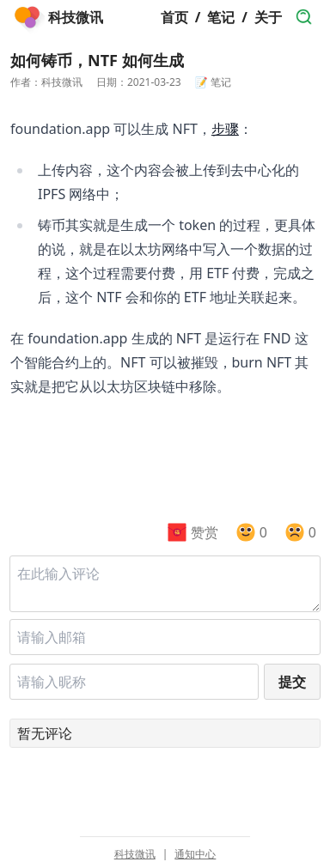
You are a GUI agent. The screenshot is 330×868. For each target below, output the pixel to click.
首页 (174, 17)
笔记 (221, 17)
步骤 (225, 129)
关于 (268, 17)
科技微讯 (135, 854)
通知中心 (195, 854)
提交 (292, 682)
